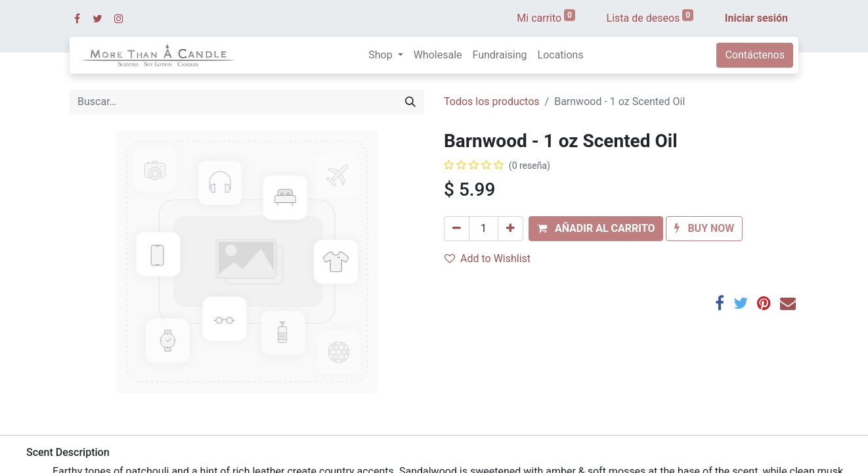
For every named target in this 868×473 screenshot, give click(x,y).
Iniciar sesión (756, 18)
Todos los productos (492, 101)
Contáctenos (755, 55)
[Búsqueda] (410, 102)
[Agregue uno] (510, 229)
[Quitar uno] (457, 229)
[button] (596, 229)
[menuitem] (438, 55)
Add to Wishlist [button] (488, 259)
